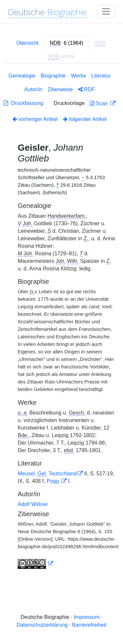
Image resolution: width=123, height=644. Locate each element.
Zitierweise (60, 89)
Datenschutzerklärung (42, 625)
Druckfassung (23, 103)
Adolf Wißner (33, 504)
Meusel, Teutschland (47, 474)
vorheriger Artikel (35, 119)
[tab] (66, 43)
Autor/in (33, 89)
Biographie (53, 76)
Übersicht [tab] (28, 43)
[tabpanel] (61, 322)
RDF (86, 89)
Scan (100, 103)
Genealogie (22, 76)
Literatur (101, 76)
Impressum (86, 617)
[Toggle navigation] (106, 11)
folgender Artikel (85, 119)
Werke (78, 76)
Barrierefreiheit (89, 625)
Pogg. (53, 481)
